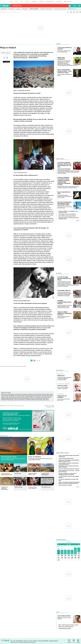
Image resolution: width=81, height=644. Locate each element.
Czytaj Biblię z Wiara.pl (64, 291)
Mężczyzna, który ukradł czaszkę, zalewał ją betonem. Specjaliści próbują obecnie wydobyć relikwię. (68, 187)
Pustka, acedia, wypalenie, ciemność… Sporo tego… (63, 388)
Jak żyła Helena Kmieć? (64, 616)
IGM (14, 641)
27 (62, 549)
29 (69, 549)
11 (62, 553)
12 (65, 553)
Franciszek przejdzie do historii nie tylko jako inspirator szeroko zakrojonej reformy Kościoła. (65, 306)
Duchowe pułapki (62, 386)
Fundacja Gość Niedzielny (43, 641)
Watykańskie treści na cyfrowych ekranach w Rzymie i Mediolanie (69, 467)
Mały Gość (59, 1)
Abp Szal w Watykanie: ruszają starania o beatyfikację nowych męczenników (68, 474)
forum (11, 1)
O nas (11, 641)
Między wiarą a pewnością (61, 58)
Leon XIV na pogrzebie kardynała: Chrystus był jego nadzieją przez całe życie (64, 165)
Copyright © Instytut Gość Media (17, 642)
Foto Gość (31, 641)
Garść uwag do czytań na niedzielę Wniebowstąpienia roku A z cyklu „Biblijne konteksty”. (40, 459)
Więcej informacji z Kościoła (63, 453)
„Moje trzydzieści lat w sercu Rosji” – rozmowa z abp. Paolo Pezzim (69, 471)
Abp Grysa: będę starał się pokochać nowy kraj (69, 469)
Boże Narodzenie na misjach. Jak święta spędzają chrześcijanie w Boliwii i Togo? (25, 396)
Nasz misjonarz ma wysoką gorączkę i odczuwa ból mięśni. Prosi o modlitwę (24, 397)
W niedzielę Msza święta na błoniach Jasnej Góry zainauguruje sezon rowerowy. (64, 196)
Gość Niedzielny (50, 1)
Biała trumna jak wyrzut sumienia (42, 400)
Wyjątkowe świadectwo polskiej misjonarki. (64, 618)
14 (72, 553)
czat (22, 1)
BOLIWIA (4, 366)
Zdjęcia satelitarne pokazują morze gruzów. (65, 75)
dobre (19, 406)
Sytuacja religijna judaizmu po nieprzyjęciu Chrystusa (65, 313)
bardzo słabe (7, 406)
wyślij (4, 58)
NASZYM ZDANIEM (60, 370)
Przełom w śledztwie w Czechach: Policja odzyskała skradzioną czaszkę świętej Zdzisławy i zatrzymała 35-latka (64, 181)
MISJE (8, 366)
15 (75, 553)
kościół (17, 6)
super (22, 406)
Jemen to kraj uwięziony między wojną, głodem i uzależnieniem (69, 456)
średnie (15, 406)
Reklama (35, 641)
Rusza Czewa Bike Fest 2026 (64, 193)
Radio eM (42, 1)
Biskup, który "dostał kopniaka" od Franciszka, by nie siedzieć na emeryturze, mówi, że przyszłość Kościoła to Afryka (25, 394)
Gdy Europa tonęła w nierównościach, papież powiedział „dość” (69, 218)
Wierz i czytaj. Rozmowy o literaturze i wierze (68, 625)
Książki (58, 612)
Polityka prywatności (54, 641)
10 (59, 553)
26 (59, 549)
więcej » (12, 476)
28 (65, 549)
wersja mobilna (68, 1)
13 (69, 553)
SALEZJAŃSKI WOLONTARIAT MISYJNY (18, 366)
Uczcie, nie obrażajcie (35, 457)
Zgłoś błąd (78, 640)
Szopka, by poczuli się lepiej (36, 398)
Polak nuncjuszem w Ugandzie (65, 485)
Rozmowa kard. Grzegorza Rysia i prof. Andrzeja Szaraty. (64, 51)
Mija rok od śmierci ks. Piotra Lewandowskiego (20, 398)
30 (72, 549)
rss (71, 12)
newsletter (74, 12)
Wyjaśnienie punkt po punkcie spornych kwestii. (64, 317)
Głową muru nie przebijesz (62, 397)
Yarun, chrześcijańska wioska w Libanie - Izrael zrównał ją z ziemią (64, 71)
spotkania (34, 1)
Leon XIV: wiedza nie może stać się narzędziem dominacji (69, 477)
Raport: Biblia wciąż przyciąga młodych (67, 216)
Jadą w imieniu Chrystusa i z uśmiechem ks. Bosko (25, 400)
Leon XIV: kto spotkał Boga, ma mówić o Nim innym (68, 480)
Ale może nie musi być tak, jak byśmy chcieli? (64, 400)
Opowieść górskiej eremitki (65, 628)
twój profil (75, 6)
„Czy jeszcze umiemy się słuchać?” (64, 48)
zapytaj (27, 1)
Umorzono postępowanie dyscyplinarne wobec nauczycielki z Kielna (65, 204)
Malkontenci (61, 376)
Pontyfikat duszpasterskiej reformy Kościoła (64, 302)
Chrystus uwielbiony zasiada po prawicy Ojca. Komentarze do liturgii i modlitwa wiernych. (13, 459)
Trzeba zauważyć (60, 159)
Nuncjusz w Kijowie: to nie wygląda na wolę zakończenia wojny (68, 212)
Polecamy (58, 44)
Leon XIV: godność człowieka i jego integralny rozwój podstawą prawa (69, 464)
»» (40, 361)
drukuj (7, 58)
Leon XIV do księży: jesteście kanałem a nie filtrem (64, 278)
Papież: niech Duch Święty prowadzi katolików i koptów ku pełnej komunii (69, 461)
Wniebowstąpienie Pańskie (9, 457)
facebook (77, 12)
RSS (74, 640)
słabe (12, 406)
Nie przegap (59, 273)
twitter (80, 12)
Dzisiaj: (69, 542)
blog (17, 1)
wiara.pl (5, 6)
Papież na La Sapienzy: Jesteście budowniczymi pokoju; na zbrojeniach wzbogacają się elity (69, 483)
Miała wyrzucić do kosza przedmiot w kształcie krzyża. (65, 207)
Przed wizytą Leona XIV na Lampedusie (67, 214)
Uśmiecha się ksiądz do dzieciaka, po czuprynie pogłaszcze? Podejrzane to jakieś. (64, 379)
